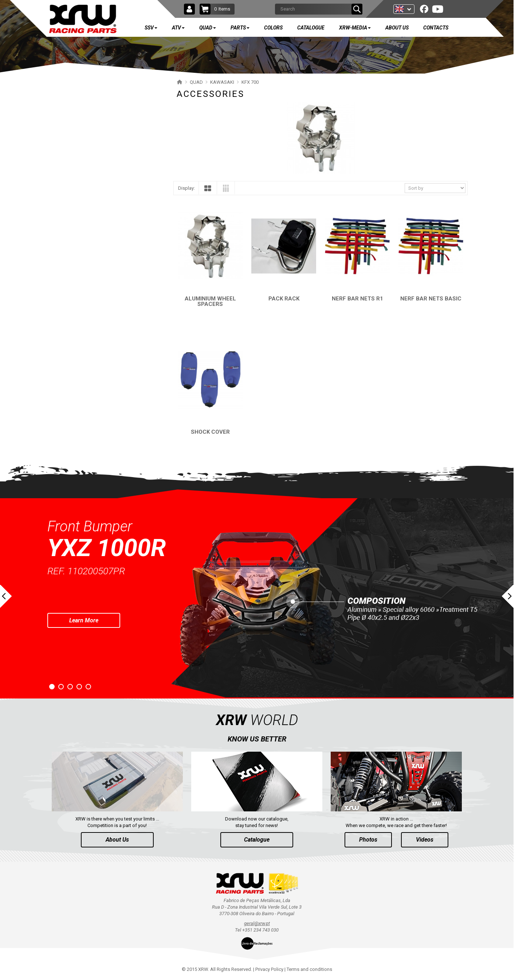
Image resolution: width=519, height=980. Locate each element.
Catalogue (257, 840)
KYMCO (67, 327)
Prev (6, 596)
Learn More (84, 620)
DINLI (64, 378)
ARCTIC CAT (71, 391)
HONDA (66, 289)
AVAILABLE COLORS (93, 429)
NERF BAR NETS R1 (357, 299)
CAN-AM (67, 302)
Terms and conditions (309, 969)
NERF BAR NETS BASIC (431, 299)
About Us (117, 840)
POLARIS (68, 174)
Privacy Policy (269, 969)
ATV (68, 110)
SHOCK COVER (210, 432)
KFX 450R (72, 263)
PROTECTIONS (81, 238)
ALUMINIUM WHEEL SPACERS (210, 301)
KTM (64, 314)
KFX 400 (71, 276)
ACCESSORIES (81, 251)
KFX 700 (71, 200)
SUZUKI (66, 162)
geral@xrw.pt (257, 923)
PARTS (72, 408)
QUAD (71, 131)
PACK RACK (284, 299)
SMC (63, 353)
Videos (425, 840)
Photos (368, 840)
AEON (65, 365)
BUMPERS (76, 212)
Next (508, 596)
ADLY (64, 340)
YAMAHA (68, 149)
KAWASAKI (70, 187)
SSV (68, 88)
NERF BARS (78, 225)
